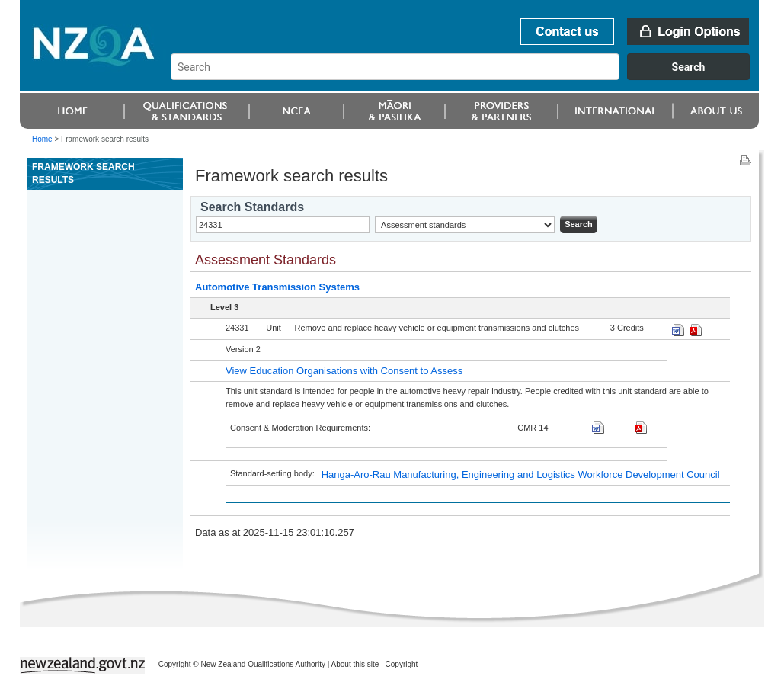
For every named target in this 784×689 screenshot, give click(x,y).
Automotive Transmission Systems (277, 287)
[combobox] (467, 76)
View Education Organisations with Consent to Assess (344, 371)
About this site (355, 664)
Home (42, 139)
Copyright (402, 664)
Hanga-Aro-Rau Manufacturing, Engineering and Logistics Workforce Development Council (521, 474)
